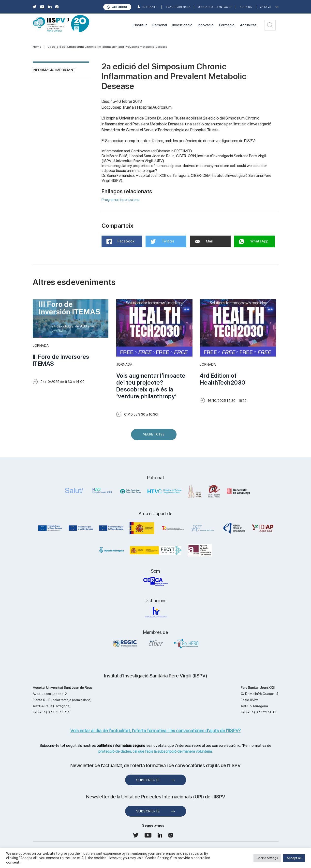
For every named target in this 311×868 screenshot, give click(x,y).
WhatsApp (254, 241)
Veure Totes (155, 436)
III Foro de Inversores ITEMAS (61, 360)
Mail (204, 241)
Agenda (246, 7)
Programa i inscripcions (121, 200)
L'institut (140, 25)
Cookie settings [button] (267, 858)
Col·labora (119, 7)
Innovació (206, 25)
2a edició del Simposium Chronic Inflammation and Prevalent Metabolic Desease (108, 47)
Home (37, 47)
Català (266, 7)
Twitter (162, 241)
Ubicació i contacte (215, 7)
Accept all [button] (294, 858)
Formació (227, 25)
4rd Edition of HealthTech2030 (223, 379)
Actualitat (248, 25)
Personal (160, 25)
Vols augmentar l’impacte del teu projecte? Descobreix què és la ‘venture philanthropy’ (151, 386)
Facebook (121, 241)
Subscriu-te (148, 780)
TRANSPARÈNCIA (178, 7)
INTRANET (150, 7)
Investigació (182, 25)
